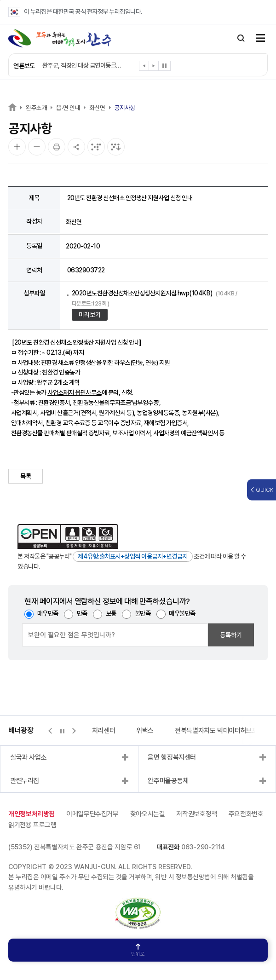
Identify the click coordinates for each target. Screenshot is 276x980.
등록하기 (231, 635)
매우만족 (48, 613)
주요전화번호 (246, 814)
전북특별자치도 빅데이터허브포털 (219, 731)
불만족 (143, 613)
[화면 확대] (17, 147)
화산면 (97, 108)
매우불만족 (182, 613)
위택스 (145, 731)
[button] (144, 67)
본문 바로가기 (0, 0)
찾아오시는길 (148, 814)
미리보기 (90, 315)
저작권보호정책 (196, 814)
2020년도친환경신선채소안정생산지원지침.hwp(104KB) (155, 298)
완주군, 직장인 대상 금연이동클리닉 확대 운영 (84, 65)
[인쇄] (57, 147)
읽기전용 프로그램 (32, 825)
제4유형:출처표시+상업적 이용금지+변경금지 (133, 556)
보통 (111, 613)
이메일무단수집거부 (92, 814)
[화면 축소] (37, 147)
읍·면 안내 (68, 108)
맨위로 (138, 950)
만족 (82, 613)
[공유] (76, 147)
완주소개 (36, 108)
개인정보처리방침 (32, 814)
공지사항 (125, 108)
